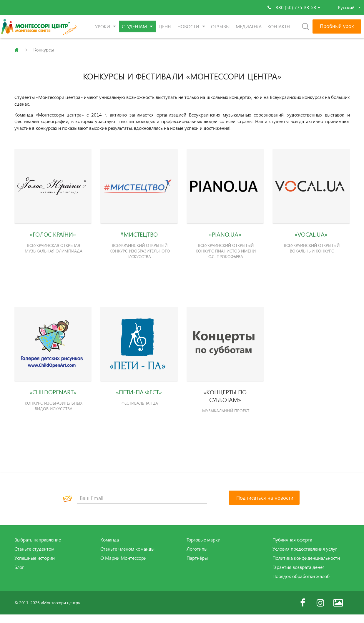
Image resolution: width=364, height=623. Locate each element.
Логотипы (197, 557)
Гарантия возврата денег (298, 576)
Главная (17, 50)
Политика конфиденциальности (306, 566)
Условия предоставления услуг (305, 557)
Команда (110, 548)
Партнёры (197, 566)
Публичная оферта (292, 548)
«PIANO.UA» (225, 237)
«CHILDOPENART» (53, 399)
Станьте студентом (34, 557)
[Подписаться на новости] (264, 506)
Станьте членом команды (127, 557)
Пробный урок (337, 26)
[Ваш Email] (142, 506)
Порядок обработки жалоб (301, 584)
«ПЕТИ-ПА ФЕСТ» (139, 399)
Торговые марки (203, 548)
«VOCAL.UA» (311, 237)
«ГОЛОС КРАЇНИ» (53, 237)
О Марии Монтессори (123, 566)
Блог (19, 576)
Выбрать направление (38, 548)
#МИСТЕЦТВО (139, 237)
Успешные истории (35, 566)
